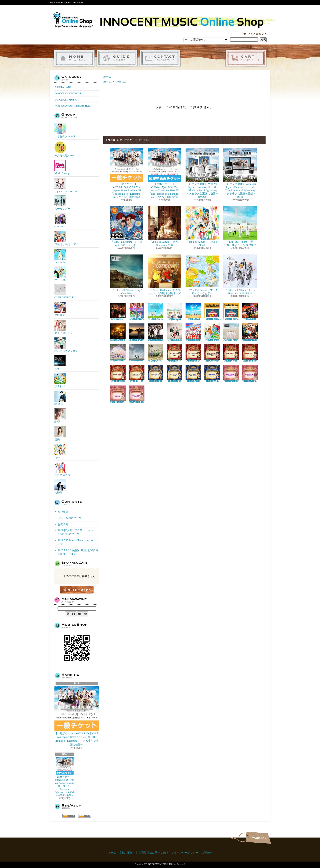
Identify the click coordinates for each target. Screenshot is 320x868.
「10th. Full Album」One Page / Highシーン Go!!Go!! (156, 332)
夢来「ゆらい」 (64, 327)
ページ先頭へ (258, 838)
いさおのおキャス (65, 130)
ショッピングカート (246, 58)
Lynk (60, 451)
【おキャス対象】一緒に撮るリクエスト (137, 374)
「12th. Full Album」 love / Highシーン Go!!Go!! (240, 275)
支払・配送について (117, 58)
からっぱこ (61, 274)
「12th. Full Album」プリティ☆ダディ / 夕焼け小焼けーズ (137, 312)
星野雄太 (60, 309)
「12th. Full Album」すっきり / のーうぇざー (202, 275)
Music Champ (62, 167)
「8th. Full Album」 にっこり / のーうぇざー (156, 353)
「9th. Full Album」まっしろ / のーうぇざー (231, 332)
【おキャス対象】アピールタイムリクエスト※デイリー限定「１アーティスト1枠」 (231, 353)
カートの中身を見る (77, 590)
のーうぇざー (62, 203)
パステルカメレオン (66, 345)
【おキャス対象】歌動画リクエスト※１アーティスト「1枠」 (250, 353)
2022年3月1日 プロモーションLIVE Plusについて (75, 532)
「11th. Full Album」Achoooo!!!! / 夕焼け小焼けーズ (250, 312)
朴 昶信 (60, 398)
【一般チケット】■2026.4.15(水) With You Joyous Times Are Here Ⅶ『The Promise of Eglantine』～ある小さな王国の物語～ (77, 716)
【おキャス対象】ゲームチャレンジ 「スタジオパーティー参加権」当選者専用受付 (174, 374)
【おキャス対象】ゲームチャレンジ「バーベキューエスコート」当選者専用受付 (212, 374)
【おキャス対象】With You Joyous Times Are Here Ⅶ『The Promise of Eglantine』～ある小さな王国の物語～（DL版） (240, 173)
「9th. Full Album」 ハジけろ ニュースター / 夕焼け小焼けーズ (250, 332)
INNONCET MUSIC (66, 100)
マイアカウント (255, 34)
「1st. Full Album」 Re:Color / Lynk (202, 226)
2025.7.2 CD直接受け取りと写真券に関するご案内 (78, 552)
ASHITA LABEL (64, 87)
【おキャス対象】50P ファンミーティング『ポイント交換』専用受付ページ (118, 394)
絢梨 (60, 416)
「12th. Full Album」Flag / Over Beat (127, 275)
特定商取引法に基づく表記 (152, 853)
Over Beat (60, 221)
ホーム (74, 58)
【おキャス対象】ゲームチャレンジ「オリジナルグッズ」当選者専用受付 (156, 374)
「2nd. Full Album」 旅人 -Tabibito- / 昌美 (164, 226)
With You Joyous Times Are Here (72, 106)
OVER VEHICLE (64, 292)
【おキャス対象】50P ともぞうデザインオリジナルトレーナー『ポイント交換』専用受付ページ (250, 374)
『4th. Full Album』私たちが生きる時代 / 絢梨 (137, 332)
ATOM (85, 816)
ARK (60, 363)
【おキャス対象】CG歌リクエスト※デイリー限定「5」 (212, 353)
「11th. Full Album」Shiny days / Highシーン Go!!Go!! (174, 312)
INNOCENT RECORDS (68, 93)
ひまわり (60, 380)
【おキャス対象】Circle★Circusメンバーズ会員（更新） (231, 312)
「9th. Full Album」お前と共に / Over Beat (174, 332)
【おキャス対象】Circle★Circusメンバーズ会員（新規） (213, 312)
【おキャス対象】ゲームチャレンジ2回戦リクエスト (193, 353)
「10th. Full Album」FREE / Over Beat (193, 312)
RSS (69, 816)
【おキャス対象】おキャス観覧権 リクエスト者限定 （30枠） (118, 374)
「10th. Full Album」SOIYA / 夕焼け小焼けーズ (193, 332)
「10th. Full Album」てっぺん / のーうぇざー (118, 332)
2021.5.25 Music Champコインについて (78, 542)
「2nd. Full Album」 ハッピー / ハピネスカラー (212, 332)
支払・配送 (126, 853)
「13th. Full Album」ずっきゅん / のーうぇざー (127, 226)
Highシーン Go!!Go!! (66, 185)
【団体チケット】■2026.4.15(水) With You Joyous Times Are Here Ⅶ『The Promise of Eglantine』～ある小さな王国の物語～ (65, 777)
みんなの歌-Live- (64, 149)
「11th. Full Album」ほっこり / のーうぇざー (156, 312)
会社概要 (63, 512)
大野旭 (60, 487)
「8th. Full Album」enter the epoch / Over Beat (137, 353)
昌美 (60, 434)
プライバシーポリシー (185, 853)
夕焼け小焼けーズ (65, 238)
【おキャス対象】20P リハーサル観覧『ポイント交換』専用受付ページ (137, 394)
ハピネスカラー (64, 469)
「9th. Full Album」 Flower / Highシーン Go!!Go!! (118, 353)
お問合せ (160, 58)
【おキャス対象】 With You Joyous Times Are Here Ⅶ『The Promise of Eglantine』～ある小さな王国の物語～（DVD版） (202, 173)
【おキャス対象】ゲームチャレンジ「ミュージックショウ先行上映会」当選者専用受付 (193, 374)
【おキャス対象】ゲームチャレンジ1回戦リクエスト (174, 353)
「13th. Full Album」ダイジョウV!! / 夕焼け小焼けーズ (164, 275)
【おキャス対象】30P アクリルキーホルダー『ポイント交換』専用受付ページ (231, 374)
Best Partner (61, 256)
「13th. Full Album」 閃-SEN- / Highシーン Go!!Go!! (240, 226)
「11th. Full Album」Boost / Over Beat (118, 312)
